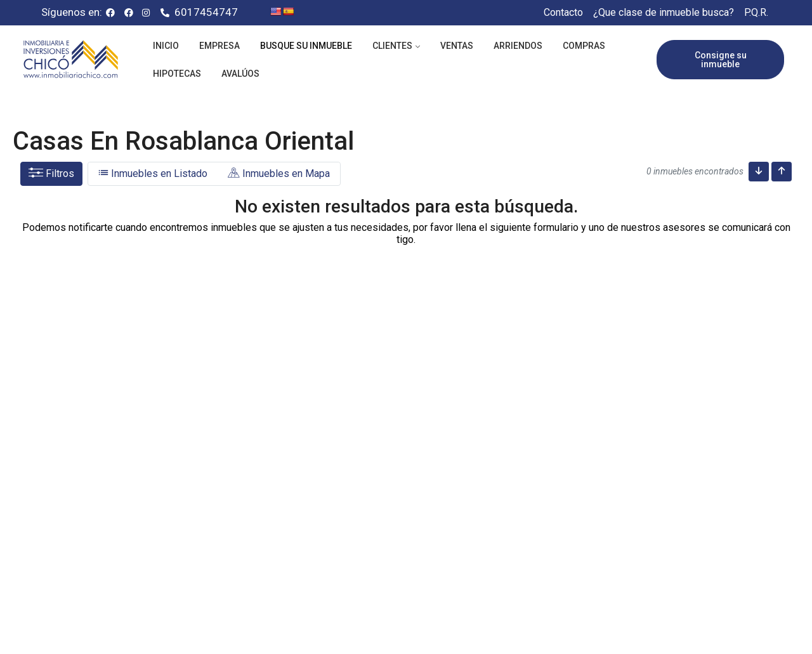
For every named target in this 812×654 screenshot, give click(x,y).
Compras (584, 46)
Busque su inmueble (306, 46)
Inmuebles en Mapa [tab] (279, 173)
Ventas (457, 46)
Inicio (166, 46)
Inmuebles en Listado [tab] (153, 173)
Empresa (219, 46)
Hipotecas (177, 74)
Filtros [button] (51, 173)
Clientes (392, 46)
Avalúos (240, 74)
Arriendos (518, 46)
